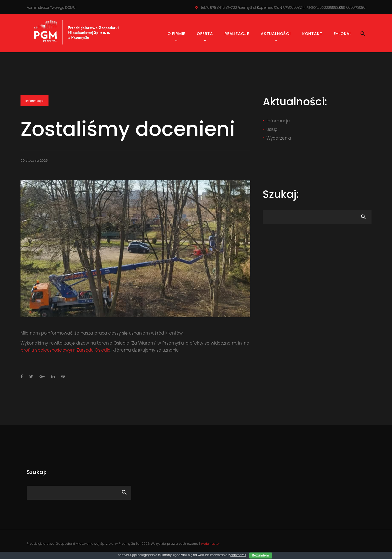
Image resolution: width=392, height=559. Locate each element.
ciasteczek (238, 555)
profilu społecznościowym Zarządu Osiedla (65, 351)
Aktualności (276, 35)
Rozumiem (261, 555)
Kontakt (312, 35)
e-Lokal (343, 35)
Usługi (272, 131)
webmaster (210, 545)
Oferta (205, 35)
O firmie (176, 35)
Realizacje (237, 35)
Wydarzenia (279, 139)
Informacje (35, 102)
